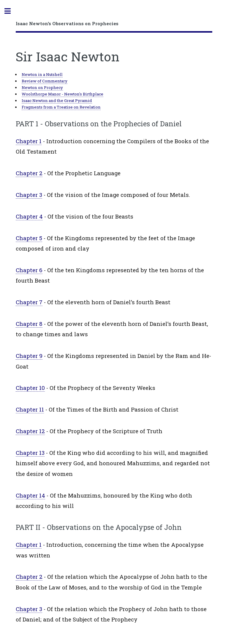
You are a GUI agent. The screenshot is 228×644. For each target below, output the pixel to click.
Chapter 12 (30, 431)
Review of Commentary (45, 81)
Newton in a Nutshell (42, 74)
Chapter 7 (29, 302)
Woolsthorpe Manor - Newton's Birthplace (62, 94)
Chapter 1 (29, 141)
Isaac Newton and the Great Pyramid (57, 101)
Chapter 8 (29, 324)
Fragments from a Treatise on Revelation (61, 107)
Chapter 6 (29, 270)
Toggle (11, 11)
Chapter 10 (30, 388)
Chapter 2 (29, 173)
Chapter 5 (29, 238)
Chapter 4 (29, 216)
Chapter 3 (29, 195)
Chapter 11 (30, 409)
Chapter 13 (30, 453)
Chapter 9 (29, 356)
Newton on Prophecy (42, 87)
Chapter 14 (30, 495)
